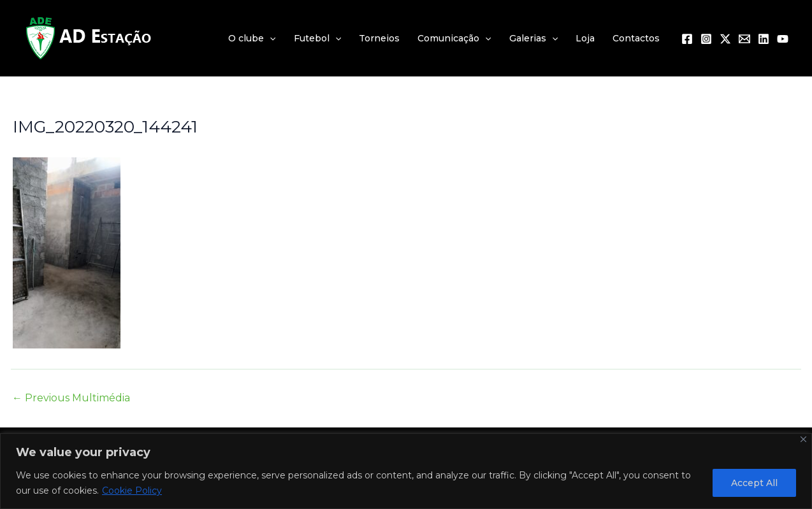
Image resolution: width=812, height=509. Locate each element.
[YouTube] (783, 39)
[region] (406, 471)
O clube (252, 38)
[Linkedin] (764, 39)
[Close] (803, 439)
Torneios (379, 38)
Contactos (636, 38)
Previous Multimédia (71, 398)
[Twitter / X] (725, 39)
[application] (270, 38)
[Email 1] (744, 39)
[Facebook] (687, 39)
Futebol (317, 38)
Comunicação (454, 38)
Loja (585, 38)
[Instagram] (706, 39)
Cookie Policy (132, 491)
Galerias (533, 38)
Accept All (754, 483)
